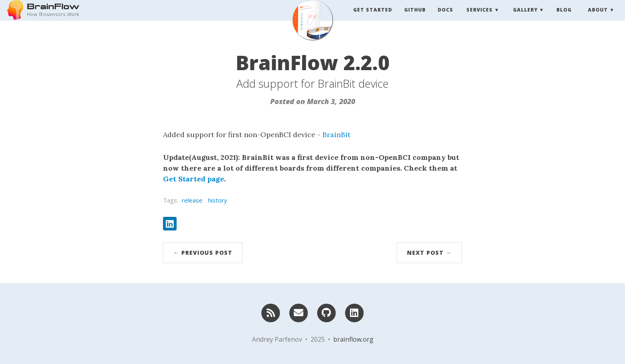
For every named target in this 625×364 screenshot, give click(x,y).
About (598, 18)
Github (415, 18)
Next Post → (429, 253)
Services (480, 18)
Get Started (373, 18)
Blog (564, 18)
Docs (445, 18)
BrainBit (336, 135)
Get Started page (194, 179)
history (218, 200)
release (192, 200)
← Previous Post (203, 253)
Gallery (525, 18)
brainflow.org (353, 339)
